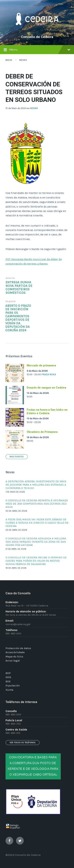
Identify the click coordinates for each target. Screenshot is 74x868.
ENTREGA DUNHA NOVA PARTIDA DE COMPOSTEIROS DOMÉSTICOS (19, 288)
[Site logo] (37, 31)
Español (15, 828)
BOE (8, 681)
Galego (14, 825)
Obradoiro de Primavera (42, 432)
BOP (8, 673)
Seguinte (11, 301)
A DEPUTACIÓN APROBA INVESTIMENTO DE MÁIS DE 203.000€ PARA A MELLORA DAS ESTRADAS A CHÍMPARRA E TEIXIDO (36, 485)
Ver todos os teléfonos (23, 743)
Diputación (13, 685)
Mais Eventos (17, 457)
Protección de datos (18, 648)
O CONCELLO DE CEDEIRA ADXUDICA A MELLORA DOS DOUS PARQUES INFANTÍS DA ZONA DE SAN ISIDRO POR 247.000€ (36, 542)
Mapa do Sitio (14, 656)
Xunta (9, 690)
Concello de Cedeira (37, 37)
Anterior (10, 278)
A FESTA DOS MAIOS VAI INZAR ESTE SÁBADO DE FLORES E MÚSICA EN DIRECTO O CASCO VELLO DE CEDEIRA (37, 523)
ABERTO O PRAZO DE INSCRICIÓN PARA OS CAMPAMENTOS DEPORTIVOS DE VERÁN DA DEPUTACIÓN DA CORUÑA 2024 (18, 318)
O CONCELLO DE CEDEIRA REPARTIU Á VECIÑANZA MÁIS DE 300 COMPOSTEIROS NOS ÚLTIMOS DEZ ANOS (37, 504)
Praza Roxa (49, 374)
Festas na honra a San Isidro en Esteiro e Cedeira (47, 411)
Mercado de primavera (41, 365)
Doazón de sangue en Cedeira (46, 388)
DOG (8, 677)
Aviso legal (13, 661)
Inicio (9, 60)
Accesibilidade (15, 652)
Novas (23, 60)
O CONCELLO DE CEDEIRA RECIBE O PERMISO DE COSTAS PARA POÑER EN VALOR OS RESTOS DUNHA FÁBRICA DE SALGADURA (36, 561)
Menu (37, 50)
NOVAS (34, 108)
